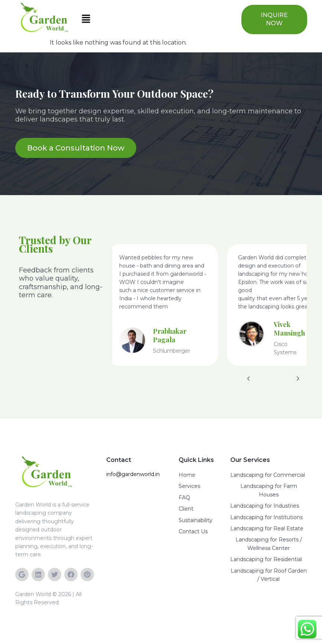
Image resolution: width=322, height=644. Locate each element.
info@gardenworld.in (133, 474)
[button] (156, 19)
